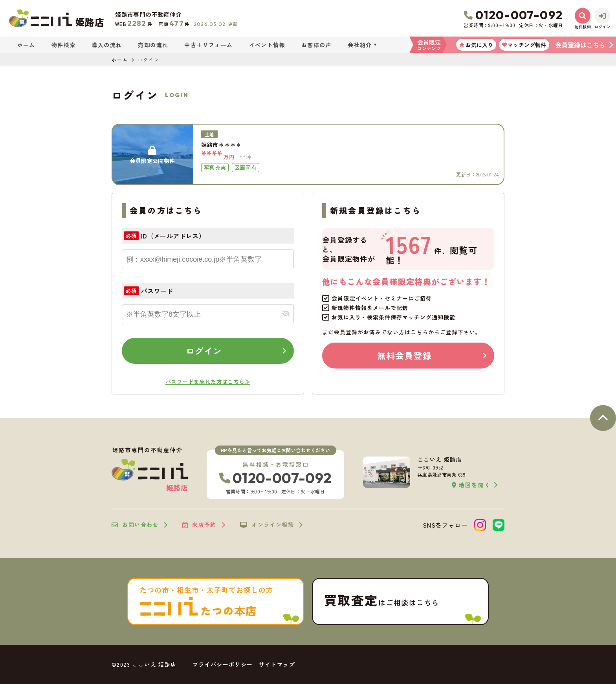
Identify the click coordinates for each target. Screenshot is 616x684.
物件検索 (64, 45)
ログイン (204, 350)
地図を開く (471, 485)
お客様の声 (316, 45)
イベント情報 (267, 45)
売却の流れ (153, 45)
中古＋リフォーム (208, 45)
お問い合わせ (135, 525)
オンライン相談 (267, 525)
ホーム (26, 45)
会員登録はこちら (580, 45)
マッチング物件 (524, 45)
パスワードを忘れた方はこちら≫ (208, 381)
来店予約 (199, 525)
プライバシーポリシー (223, 664)
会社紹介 (360, 45)
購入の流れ (107, 45)
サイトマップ (277, 664)
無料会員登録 (404, 355)
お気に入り (476, 45)
